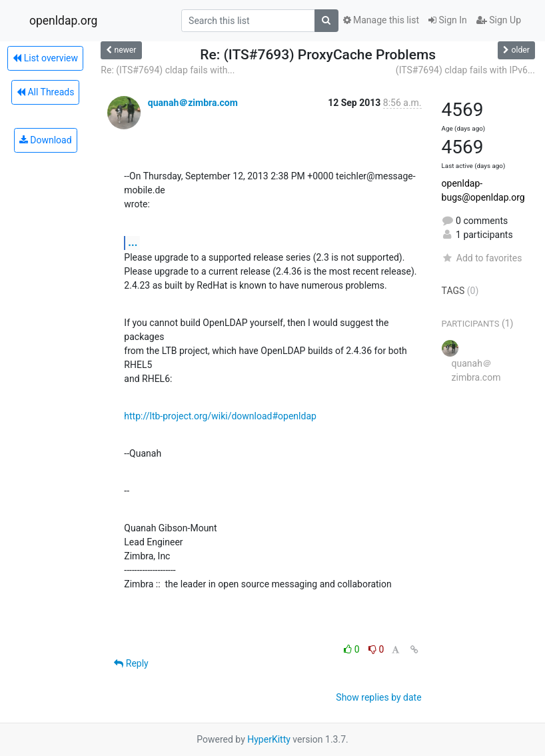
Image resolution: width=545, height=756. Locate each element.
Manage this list (381, 20)
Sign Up (499, 20)
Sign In (448, 20)
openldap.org (63, 21)
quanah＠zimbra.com (193, 103)
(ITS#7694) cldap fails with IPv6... (465, 70)
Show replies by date (378, 697)
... (133, 242)
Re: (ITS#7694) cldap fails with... (168, 70)
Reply (131, 663)
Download (46, 140)
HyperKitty (269, 739)
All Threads (45, 92)
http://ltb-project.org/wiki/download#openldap (220, 416)
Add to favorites (482, 258)
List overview (45, 58)
